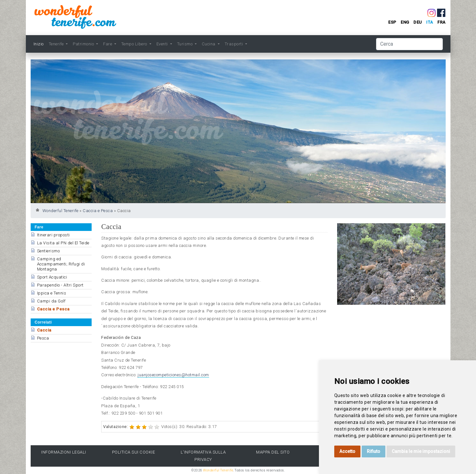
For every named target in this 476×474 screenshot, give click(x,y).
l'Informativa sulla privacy (203, 456)
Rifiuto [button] (374, 451)
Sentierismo (49, 251)
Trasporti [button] (234, 44)
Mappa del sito (273, 452)
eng (405, 22)
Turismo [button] (185, 44)
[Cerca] (409, 44)
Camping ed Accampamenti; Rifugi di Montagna (61, 264)
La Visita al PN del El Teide (63, 243)
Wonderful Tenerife (60, 211)
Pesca (43, 338)
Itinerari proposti (53, 235)
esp (392, 22)
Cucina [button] (209, 44)
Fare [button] (108, 44)
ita (430, 22)
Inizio (39, 44)
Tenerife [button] (57, 44)
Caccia (44, 330)
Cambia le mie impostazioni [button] (421, 451)
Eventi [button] (163, 44)
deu (418, 22)
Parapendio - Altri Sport (60, 285)
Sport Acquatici (52, 277)
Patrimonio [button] (84, 44)
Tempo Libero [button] (135, 44)
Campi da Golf (51, 301)
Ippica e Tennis (52, 293)
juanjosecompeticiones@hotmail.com (173, 375)
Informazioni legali (64, 452)
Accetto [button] (347, 451)
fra (442, 22)
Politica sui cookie (134, 452)
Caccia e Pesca (98, 211)
